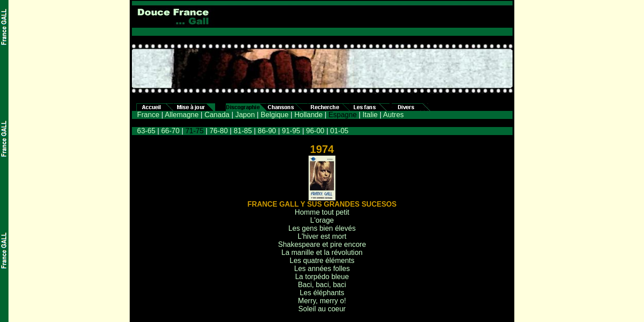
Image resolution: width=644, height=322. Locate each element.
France (148, 115)
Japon (245, 115)
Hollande (308, 115)
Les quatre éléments (322, 261)
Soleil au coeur (322, 309)
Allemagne (182, 115)
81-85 (243, 131)
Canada (217, 115)
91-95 (291, 131)
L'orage (322, 220)
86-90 (267, 131)
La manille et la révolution (322, 252)
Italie (370, 115)
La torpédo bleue (322, 277)
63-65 (146, 131)
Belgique (275, 115)
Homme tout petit (322, 212)
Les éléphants (322, 293)
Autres (394, 115)
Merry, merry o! (322, 301)
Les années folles (322, 269)
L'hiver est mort (322, 236)
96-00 (315, 131)
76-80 (218, 131)
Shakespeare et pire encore (322, 244)
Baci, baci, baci (322, 285)
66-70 (170, 131)
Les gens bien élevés (322, 228)
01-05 (339, 131)
